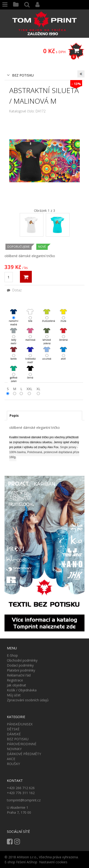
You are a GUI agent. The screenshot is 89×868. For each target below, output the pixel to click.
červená (63, 330)
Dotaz (14, 290)
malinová (30, 330)
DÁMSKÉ (14, 734)
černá (30, 368)
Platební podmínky (21, 670)
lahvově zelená (47, 331)
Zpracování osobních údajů (28, 700)
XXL (29, 389)
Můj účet (14, 695)
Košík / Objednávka (22, 690)
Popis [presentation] (14, 415)
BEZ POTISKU (23, 75)
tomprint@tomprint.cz (24, 800)
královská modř (30, 350)
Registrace (15, 680)
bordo (14, 349)
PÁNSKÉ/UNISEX (20, 724)
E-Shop (12, 655)
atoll (63, 349)
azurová (47, 349)
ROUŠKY (13, 764)
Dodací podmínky (20, 665)
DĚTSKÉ (13, 729)
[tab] (45, 416)
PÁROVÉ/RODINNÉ (22, 744)
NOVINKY (14, 749)
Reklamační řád (19, 675)
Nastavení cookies (53, 862)
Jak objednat (16, 685)
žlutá (63, 312)
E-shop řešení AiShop (21, 862)
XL (38, 389)
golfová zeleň (14, 368)
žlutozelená (47, 312)
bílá (30, 312)
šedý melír (14, 331)
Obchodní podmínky (22, 660)
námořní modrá (14, 312)
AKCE (11, 759)
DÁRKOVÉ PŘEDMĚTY (24, 754)
